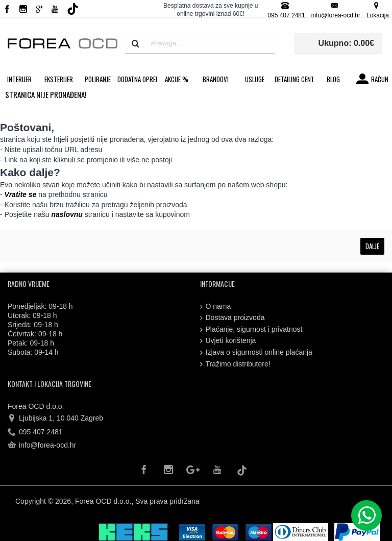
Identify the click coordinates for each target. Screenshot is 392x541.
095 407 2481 (35, 432)
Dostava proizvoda (232, 318)
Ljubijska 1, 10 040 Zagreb (55, 419)
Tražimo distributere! (235, 364)
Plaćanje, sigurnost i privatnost (251, 329)
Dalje (372, 246)
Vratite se (21, 194)
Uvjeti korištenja (228, 341)
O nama (216, 306)
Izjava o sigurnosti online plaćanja (256, 352)
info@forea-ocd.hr (42, 446)
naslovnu (67, 214)
